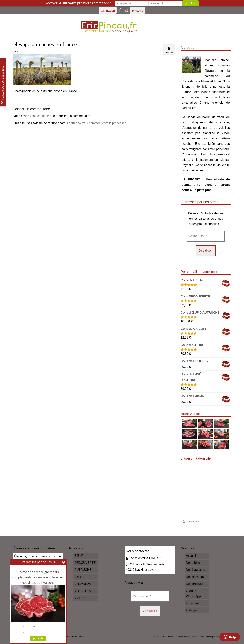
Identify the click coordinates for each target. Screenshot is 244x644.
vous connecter (40, 116)
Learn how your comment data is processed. (97, 123)
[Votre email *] (206, 236)
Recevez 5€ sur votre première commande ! (78, 3)
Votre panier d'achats (138, 10)
